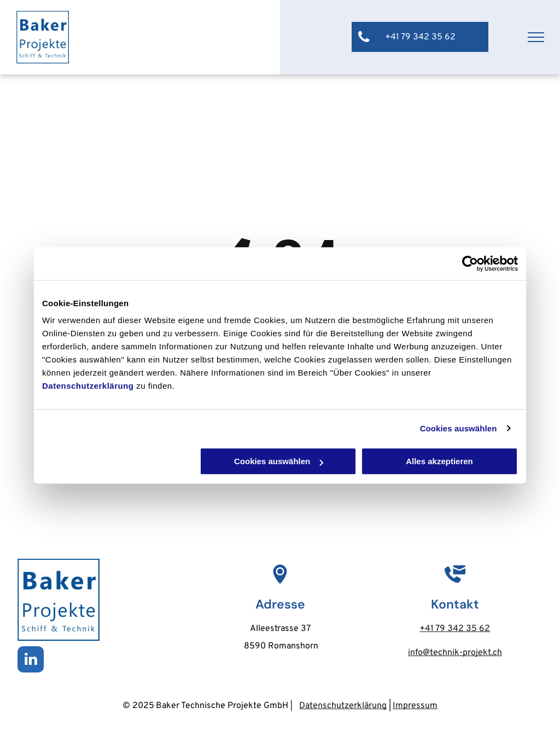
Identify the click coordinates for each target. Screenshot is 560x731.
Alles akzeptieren (439, 461)
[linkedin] (31, 661)
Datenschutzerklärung (88, 386)
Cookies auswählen (459, 428)
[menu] (536, 37)
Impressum (415, 706)
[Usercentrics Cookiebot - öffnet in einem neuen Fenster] (470, 264)
